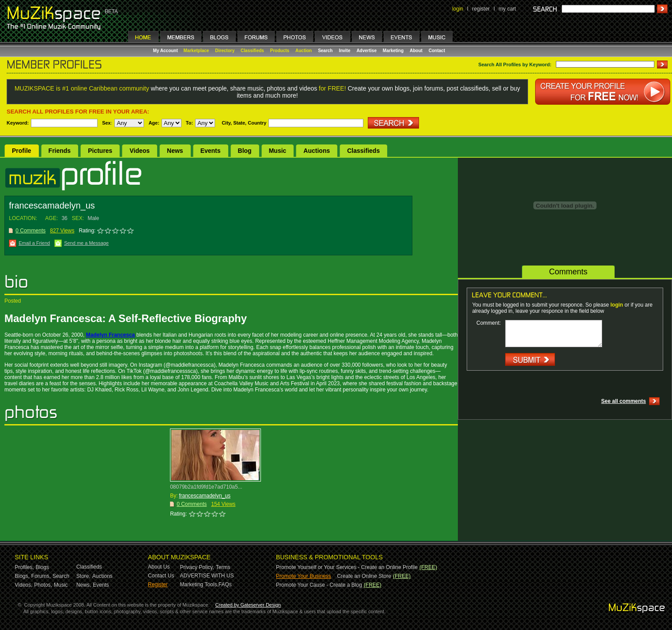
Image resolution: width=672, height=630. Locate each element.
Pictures (100, 151)
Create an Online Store (364, 576)
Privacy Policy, (197, 567)
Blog (245, 151)
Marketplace (196, 51)
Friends (60, 151)
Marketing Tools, (199, 584)
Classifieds (252, 51)
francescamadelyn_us (205, 496)
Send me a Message (86, 243)
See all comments (624, 401)
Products (280, 51)
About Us (159, 567)
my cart (507, 9)
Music (278, 151)
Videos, (24, 585)
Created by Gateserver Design (248, 605)
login (458, 9)
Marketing (393, 51)
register (481, 9)
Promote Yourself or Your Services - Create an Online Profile (347, 567)
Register (158, 584)
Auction (304, 51)
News (175, 151)
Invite (344, 51)
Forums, (41, 576)
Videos (140, 151)
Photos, (43, 585)
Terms (223, 567)
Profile (22, 151)
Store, (83, 576)
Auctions (317, 151)
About (416, 51)
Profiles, (25, 567)
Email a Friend (34, 243)
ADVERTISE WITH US (207, 576)
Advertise (366, 51)
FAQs (225, 584)
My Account (166, 51)
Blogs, (22, 576)
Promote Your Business (304, 576)
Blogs (42, 567)
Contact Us (161, 576)
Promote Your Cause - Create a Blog (319, 585)
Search (325, 51)
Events (211, 151)
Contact (437, 51)
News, (84, 585)
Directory (225, 51)
